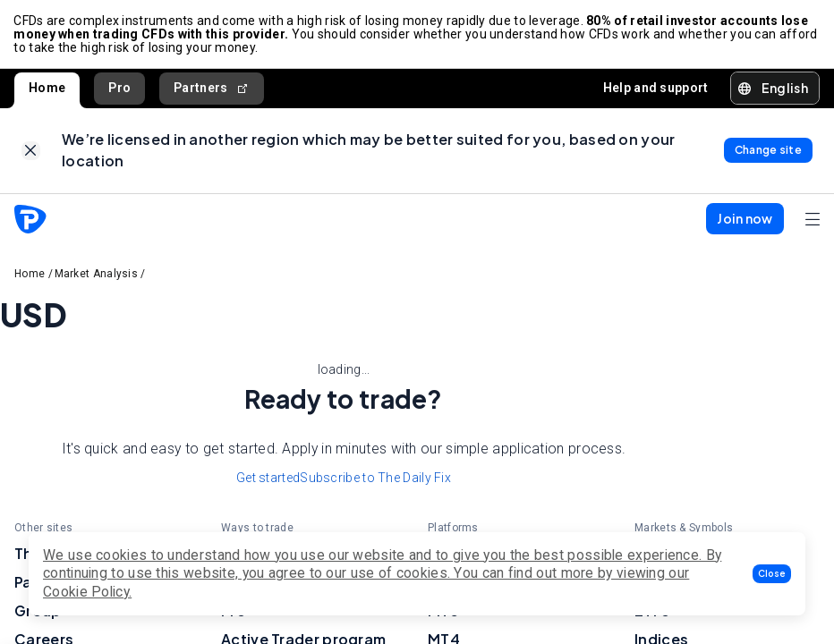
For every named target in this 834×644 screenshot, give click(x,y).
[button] (772, 574)
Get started (268, 480)
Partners (212, 89)
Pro (119, 89)
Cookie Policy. (87, 592)
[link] (31, 153)
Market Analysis (97, 275)
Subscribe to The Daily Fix (375, 480)
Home (47, 89)
